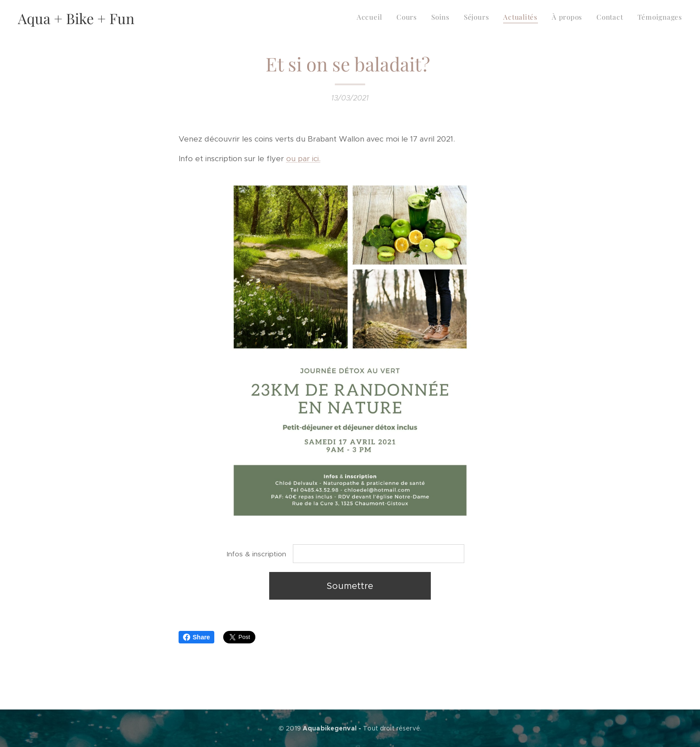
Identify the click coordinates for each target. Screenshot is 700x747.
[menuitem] (585, 18)
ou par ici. (303, 159)
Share (197, 637)
